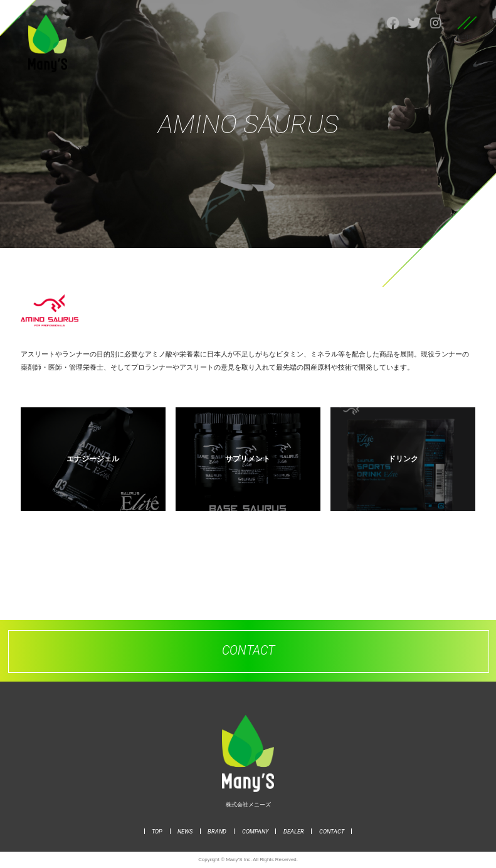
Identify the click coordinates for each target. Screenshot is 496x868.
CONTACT (332, 831)
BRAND (217, 831)
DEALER (294, 831)
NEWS (185, 831)
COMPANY (255, 831)
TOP (157, 831)
